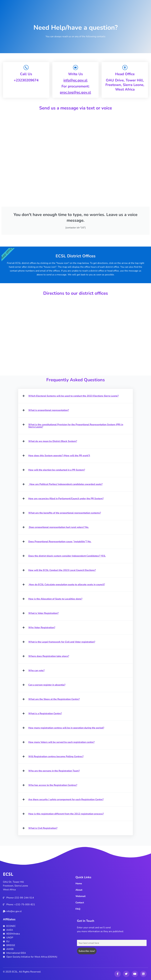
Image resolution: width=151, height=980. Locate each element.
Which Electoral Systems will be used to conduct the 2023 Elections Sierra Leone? (73, 396)
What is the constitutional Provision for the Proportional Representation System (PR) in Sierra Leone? (76, 426)
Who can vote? (36, 671)
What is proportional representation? (49, 411)
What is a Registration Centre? (45, 714)
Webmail (81, 896)
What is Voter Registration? (43, 613)
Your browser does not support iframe (75, 158)
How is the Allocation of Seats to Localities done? (55, 599)
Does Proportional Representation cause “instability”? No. (60, 542)
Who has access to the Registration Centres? (53, 785)
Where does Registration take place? (49, 656)
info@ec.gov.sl (75, 80)
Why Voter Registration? (42, 628)
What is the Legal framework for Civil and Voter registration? (62, 642)
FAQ (78, 909)
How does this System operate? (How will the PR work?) (59, 456)
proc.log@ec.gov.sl (75, 92)
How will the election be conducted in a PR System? (57, 470)
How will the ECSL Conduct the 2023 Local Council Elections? (62, 571)
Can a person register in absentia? (47, 685)
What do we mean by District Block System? (53, 442)
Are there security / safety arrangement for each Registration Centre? (66, 800)
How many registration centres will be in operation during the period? (66, 728)
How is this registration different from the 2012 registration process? (66, 814)
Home (79, 884)
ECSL (8, 874)
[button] (75, 396)
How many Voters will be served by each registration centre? (61, 742)
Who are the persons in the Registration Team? (54, 771)
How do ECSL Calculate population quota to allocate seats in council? (67, 585)
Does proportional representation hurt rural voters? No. (59, 528)
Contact (80, 903)
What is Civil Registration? (43, 828)
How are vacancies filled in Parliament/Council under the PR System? (66, 499)
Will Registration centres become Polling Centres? (56, 757)
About (79, 890)
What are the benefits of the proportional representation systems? (65, 513)
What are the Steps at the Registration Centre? (54, 699)
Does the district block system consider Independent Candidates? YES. (67, 556)
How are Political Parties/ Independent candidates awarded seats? (65, 485)
